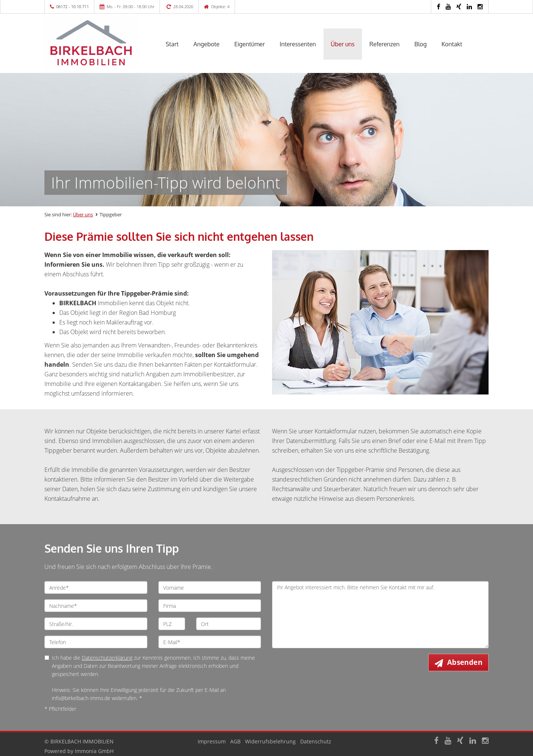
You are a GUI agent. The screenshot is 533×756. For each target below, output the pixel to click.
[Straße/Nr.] (96, 624)
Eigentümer (250, 44)
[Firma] (210, 606)
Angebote (207, 44)
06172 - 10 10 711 (73, 6)
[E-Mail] (210, 642)
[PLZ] (172, 624)
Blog (421, 44)
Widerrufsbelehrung (270, 741)
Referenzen (385, 44)
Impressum (212, 741)
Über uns (343, 44)
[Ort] (229, 624)
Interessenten (298, 44)
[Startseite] (96, 43)
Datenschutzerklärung (107, 658)
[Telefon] (96, 642)
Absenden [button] (465, 662)
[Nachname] (96, 606)
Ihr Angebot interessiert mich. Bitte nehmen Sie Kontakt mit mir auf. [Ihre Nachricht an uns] (380, 615)
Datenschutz (316, 741)
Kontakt (452, 44)
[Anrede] (96, 587)
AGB (235, 741)
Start (172, 44)
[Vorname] (210, 587)
